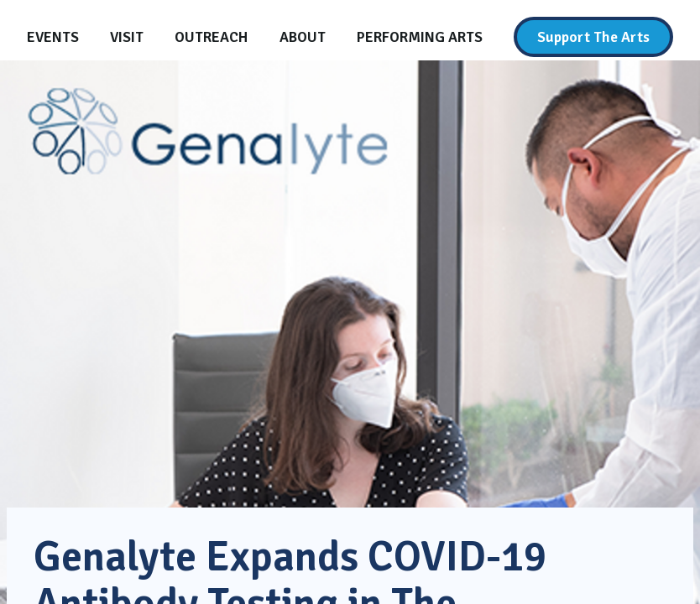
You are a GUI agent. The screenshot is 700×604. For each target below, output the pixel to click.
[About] (303, 37)
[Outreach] (211, 37)
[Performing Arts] (420, 37)
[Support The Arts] (593, 37)
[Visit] (127, 37)
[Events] (53, 37)
